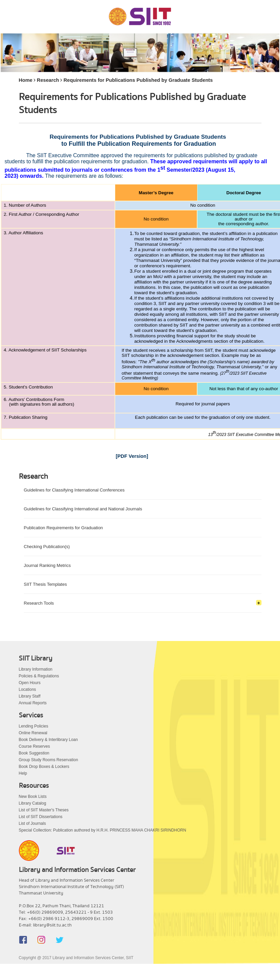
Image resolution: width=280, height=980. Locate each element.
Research (48, 80)
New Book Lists (33, 797)
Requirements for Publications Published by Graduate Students (138, 80)
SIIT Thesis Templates (45, 584)
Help (23, 773)
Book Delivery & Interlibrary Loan (48, 740)
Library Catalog (33, 803)
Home (26, 80)
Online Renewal (33, 733)
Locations (27, 689)
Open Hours (30, 683)
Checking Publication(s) (47, 547)
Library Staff (30, 696)
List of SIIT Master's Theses (44, 810)
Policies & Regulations (39, 676)
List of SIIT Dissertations (41, 817)
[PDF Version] (132, 456)
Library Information (36, 669)
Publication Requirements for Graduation (64, 528)
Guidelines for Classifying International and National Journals (83, 509)
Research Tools (39, 603)
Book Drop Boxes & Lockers (44, 767)
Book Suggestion (34, 753)
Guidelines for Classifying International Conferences (74, 490)
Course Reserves (35, 746)
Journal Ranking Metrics (47, 565)
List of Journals (33, 823)
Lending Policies (34, 726)
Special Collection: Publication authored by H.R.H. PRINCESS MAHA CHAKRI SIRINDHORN (103, 830)
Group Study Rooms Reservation (49, 760)
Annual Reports (33, 703)
